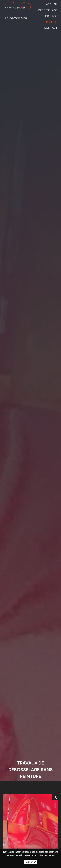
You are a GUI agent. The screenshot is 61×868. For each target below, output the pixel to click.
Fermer (30, 862)
